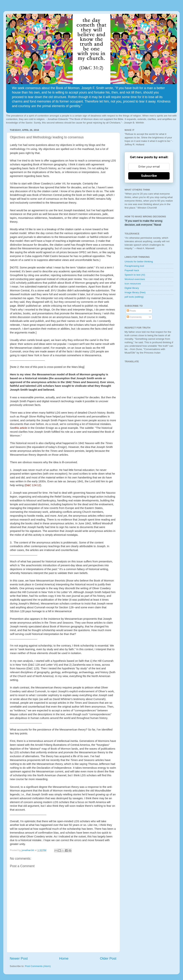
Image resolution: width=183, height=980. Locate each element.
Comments (134, 317)
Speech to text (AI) (135, 275)
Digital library (132, 288)
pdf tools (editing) (134, 297)
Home (64, 958)
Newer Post (19, 958)
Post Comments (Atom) (38, 966)
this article (21, 428)
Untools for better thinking (139, 262)
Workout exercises (135, 279)
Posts (131, 311)
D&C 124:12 (33, 485)
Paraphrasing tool (134, 266)
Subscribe (149, 176)
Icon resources (133, 284)
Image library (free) (135, 292)
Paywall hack (132, 270)
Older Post (108, 958)
